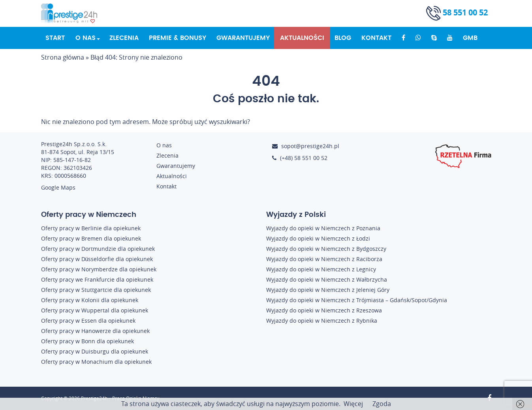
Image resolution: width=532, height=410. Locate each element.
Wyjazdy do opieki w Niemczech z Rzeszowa (324, 310)
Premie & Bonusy (178, 38)
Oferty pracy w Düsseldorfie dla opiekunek (97, 259)
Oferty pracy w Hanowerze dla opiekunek (95, 331)
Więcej (353, 404)
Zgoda (382, 404)
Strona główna (63, 57)
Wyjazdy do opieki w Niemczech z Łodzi (318, 238)
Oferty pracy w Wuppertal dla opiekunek (95, 310)
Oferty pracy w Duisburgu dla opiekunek (95, 351)
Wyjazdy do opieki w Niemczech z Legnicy (321, 269)
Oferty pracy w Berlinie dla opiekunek (91, 228)
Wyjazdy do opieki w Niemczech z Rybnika (322, 321)
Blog (343, 38)
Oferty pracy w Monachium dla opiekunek (96, 362)
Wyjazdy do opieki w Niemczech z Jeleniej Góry (328, 290)
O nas (86, 38)
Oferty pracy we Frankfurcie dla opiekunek (97, 279)
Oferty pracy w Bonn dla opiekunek (87, 341)
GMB (470, 38)
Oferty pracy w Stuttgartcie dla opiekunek (96, 290)
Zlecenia (124, 38)
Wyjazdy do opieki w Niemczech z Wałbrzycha (327, 279)
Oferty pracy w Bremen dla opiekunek (91, 238)
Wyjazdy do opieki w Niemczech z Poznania (323, 228)
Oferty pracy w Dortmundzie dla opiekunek (98, 249)
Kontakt (376, 38)
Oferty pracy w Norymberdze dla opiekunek (99, 269)
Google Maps (58, 187)
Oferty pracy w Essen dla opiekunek (88, 321)
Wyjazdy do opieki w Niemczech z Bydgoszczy (326, 249)
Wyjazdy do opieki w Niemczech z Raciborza (324, 259)
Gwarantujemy (243, 38)
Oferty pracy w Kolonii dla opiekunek (90, 300)
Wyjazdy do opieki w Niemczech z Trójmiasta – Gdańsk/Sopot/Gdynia (357, 300)
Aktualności (302, 38)
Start (55, 38)
